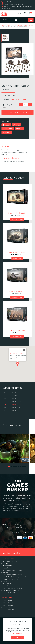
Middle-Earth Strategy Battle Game (16, 577)
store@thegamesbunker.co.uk (14, 4)
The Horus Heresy (17, 25)
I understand (17, 637)
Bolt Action (7, 581)
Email (20, 129)
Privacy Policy (18, 633)
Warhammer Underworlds (12, 575)
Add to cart (17, 259)
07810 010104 (9, 2)
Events (22, 526)
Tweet (17, 125)
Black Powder (8, 586)
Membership (11, 526)
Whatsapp (8, 129)
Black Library (7, 601)
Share (6, 125)
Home (3, 25)
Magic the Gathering (10, 579)
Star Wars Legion (9, 593)
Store (8, 25)
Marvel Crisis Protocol (11, 590)
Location (19, 527)
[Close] (24, 348)
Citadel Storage (8, 610)
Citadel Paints (8, 603)
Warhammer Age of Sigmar (13, 570)
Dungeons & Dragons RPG (12, 588)
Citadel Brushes (8, 605)
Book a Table (16, 524)
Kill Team (6, 563)
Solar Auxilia (28, 25)
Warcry (5, 572)
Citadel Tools (7, 607)
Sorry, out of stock (18, 112)
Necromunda (7, 566)
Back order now (17, 220)
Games (9, 527)
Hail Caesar (7, 584)
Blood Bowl (7, 568)
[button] (9, 467)
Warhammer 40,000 (10, 561)
